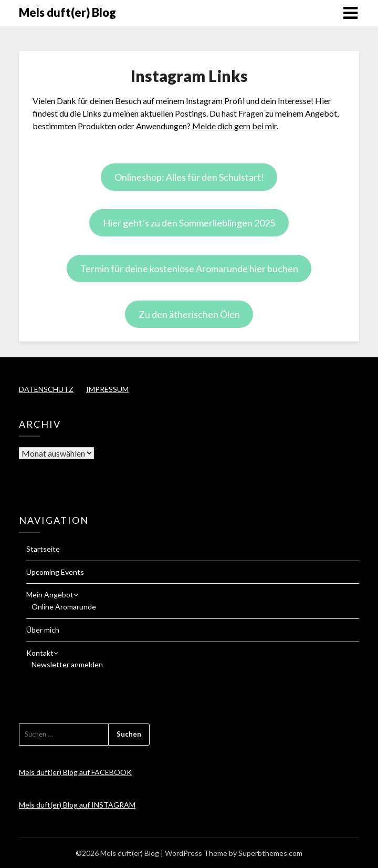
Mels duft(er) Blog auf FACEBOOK (75, 772)
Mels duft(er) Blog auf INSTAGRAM (77, 805)
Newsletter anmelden (67, 664)
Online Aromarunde (64, 607)
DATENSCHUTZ (46, 389)
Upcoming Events (55, 572)
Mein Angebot (50, 595)
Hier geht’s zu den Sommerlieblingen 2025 (189, 223)
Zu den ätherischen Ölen (189, 314)
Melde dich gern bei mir (234, 126)
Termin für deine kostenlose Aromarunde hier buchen (189, 268)
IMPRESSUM (107, 389)
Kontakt (40, 653)
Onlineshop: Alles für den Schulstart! (189, 177)
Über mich (43, 630)
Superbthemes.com (270, 853)
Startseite (43, 549)
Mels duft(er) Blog (67, 12)
